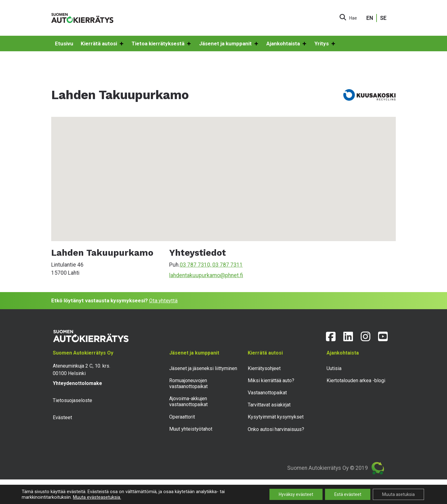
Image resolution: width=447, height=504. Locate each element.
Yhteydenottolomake (77, 383)
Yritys (325, 44)
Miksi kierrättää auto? (271, 380)
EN (370, 18)
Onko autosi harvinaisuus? (276, 429)
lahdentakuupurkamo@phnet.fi (206, 275)
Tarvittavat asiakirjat (269, 405)
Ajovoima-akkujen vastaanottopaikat (188, 401)
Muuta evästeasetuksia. (97, 497)
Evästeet (62, 417)
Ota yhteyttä (163, 300)
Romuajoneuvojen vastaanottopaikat (188, 383)
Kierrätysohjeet (264, 368)
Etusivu (64, 44)
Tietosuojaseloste (72, 400)
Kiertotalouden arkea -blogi (356, 380)
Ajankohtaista (287, 44)
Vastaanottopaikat (267, 393)
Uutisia (334, 368)
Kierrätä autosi (102, 44)
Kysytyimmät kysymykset (276, 417)
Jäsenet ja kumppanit (229, 44)
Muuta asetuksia (398, 494)
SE (383, 18)
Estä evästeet (348, 494)
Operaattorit (182, 417)
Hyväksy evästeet (296, 494)
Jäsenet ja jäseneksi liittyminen (203, 368)
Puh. (174, 265)
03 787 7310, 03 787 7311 (211, 265)
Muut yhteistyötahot (191, 429)
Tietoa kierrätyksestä (162, 44)
